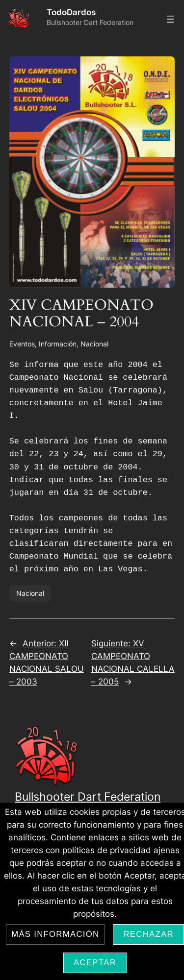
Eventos (22, 344)
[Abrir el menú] (170, 19)
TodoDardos (71, 12)
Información (58, 344)
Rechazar (148, 934)
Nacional (94, 344)
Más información (55, 934)
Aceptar (95, 963)
